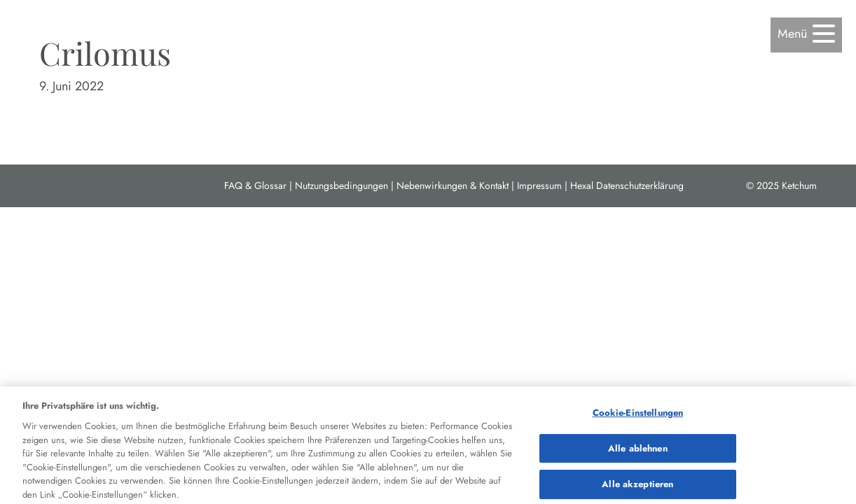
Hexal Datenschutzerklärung (627, 185)
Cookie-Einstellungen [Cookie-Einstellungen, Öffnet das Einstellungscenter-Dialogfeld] (638, 415)
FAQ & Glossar (255, 185)
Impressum (539, 185)
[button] (806, 34)
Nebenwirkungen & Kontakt (453, 185)
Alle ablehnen (638, 451)
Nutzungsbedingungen (341, 185)
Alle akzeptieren (637, 488)
